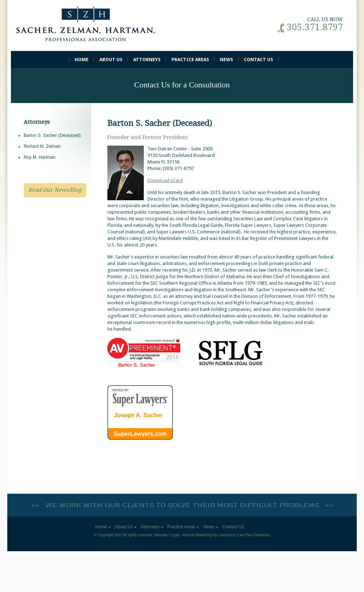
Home (82, 60)
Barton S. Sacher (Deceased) (52, 135)
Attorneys (147, 60)
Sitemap (161, 535)
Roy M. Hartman (39, 157)
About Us (111, 60)
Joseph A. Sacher (138, 415)
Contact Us (258, 60)
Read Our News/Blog (55, 190)
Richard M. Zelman (42, 146)
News (226, 60)
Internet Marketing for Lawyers (207, 535)
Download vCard (165, 180)
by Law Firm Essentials (252, 535)
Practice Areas (190, 60)
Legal (175, 535)
